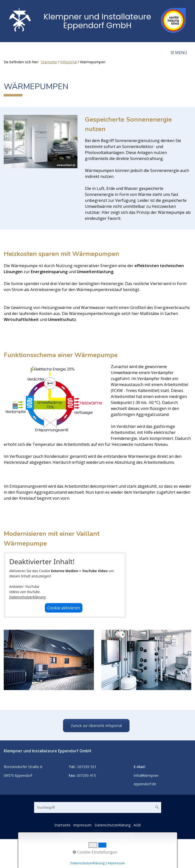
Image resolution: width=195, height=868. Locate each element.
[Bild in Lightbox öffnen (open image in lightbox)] (41, 142)
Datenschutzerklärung (27, 597)
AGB (137, 825)
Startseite (49, 62)
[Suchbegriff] (98, 807)
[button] (96, 726)
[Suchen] (157, 807)
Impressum (82, 825)
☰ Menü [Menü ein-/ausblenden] (179, 53)
